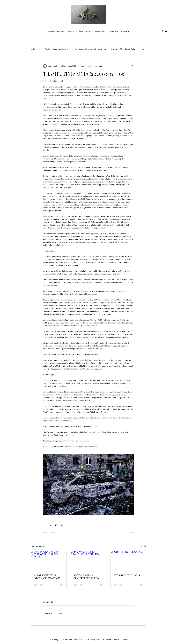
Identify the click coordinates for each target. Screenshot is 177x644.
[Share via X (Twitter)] (50, 525)
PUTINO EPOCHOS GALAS (127, 575)
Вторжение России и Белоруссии (91, 49)
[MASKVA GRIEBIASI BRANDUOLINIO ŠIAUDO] (89, 561)
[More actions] (133, 66)
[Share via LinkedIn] (56, 525)
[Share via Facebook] (44, 525)
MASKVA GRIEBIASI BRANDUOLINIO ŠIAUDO (86, 577)
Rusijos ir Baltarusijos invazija (58, 49)
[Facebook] (162, 31)
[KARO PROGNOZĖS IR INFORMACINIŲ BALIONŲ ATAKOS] (49, 561)
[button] (143, 49)
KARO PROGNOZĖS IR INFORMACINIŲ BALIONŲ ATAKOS (47, 577)
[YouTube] (166, 31)
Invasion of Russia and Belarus (124, 49)
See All (143, 546)
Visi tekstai (35, 49)
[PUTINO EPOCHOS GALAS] (128, 561)
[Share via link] (62, 525)
